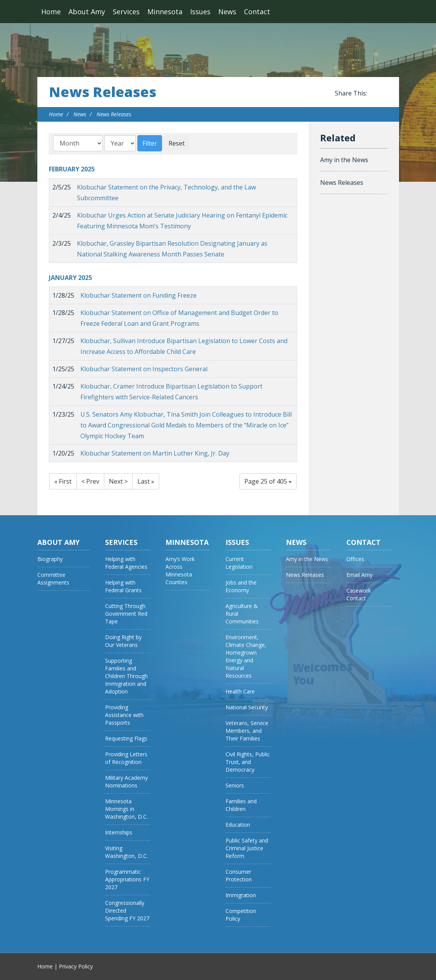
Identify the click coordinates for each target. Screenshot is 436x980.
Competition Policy (241, 915)
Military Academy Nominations (126, 781)
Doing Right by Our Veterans (123, 641)
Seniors (235, 785)
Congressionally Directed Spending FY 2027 (127, 910)
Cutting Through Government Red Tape (126, 614)
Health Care (240, 691)
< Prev (90, 481)
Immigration (241, 895)
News (227, 12)
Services (126, 12)
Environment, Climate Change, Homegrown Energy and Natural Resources (246, 656)
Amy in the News (344, 160)
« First (63, 481)
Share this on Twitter (384, 94)
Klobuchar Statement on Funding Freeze (139, 295)
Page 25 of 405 (268, 481)
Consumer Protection (239, 875)
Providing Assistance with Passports (124, 715)
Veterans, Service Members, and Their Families (247, 731)
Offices (355, 559)
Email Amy (359, 575)
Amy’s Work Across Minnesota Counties (180, 570)
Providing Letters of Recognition (126, 758)
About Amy (87, 12)
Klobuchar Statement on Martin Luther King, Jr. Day (155, 453)
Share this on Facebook (374, 94)
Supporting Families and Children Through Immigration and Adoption (126, 676)
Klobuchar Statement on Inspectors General (144, 369)
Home (51, 12)
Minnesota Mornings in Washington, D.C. (126, 809)
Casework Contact (359, 594)
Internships (119, 832)
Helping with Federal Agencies (126, 563)
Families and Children (241, 805)
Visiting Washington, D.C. (126, 852)
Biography (50, 559)
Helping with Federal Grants (123, 586)
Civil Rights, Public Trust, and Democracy (248, 762)
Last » (146, 481)
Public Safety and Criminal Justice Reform (247, 848)
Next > (118, 481)
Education (238, 825)
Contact (257, 12)
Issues (200, 12)
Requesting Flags (126, 738)
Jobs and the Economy (241, 586)
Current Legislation (239, 563)
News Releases (103, 92)
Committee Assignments (53, 579)
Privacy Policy (76, 966)
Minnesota (165, 12)
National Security (247, 707)
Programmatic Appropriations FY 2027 (127, 879)
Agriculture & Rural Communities (242, 614)
